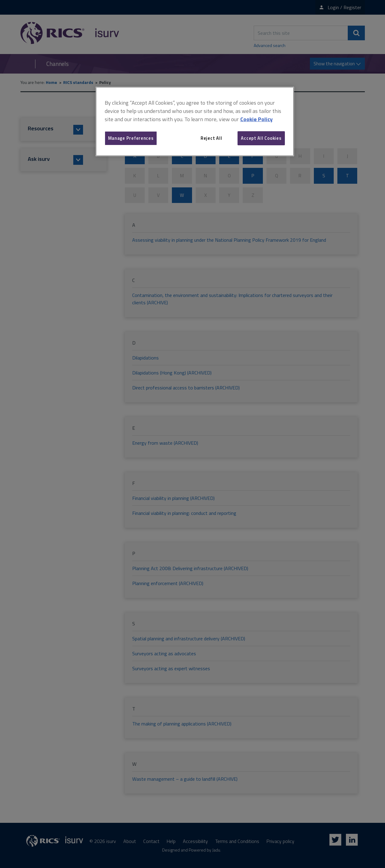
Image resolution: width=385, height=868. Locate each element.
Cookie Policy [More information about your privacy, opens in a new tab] (256, 119)
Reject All (211, 138)
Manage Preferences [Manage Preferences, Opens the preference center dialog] (131, 138)
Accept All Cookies (261, 138)
